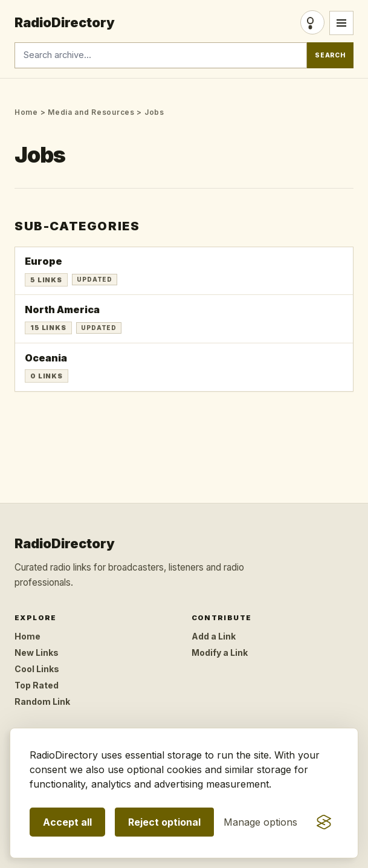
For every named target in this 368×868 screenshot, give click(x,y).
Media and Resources (91, 112)
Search (330, 55)
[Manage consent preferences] (260, 822)
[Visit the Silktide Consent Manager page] (324, 822)
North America (62, 309)
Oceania (46, 358)
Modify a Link (220, 653)
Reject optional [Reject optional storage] (164, 822)
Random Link (42, 701)
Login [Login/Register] (312, 22)
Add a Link (214, 636)
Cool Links (37, 669)
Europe (44, 261)
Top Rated (37, 685)
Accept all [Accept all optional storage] (67, 822)
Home (26, 112)
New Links (37, 653)
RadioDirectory (65, 22)
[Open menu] (341, 23)
